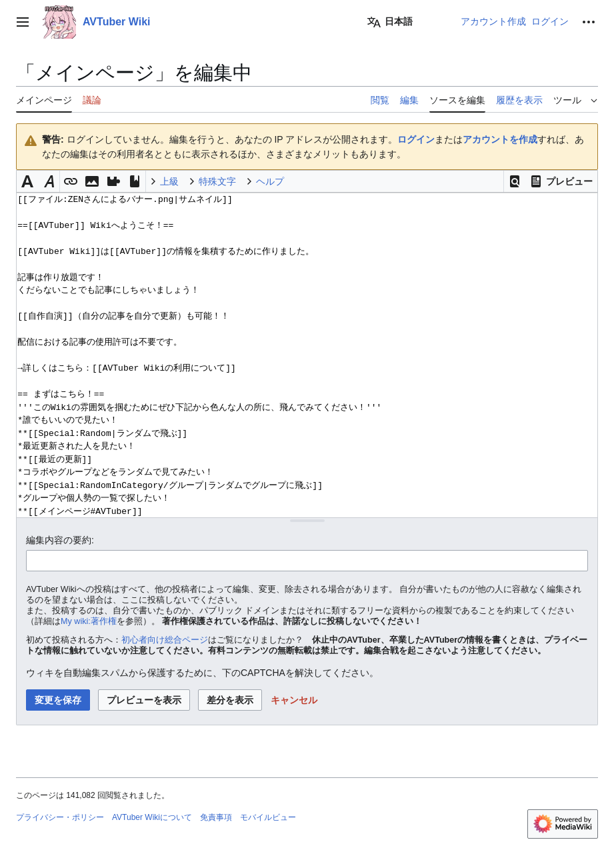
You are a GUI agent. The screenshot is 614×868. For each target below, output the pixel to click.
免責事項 (216, 817)
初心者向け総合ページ (165, 640)
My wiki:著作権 (89, 621)
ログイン (416, 139)
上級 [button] (169, 181)
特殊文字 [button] (217, 181)
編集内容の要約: (60, 540)
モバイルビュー (268, 817)
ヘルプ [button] (270, 181)
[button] (515, 181)
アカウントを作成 (500, 139)
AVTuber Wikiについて (152, 817)
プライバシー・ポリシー (60, 817)
